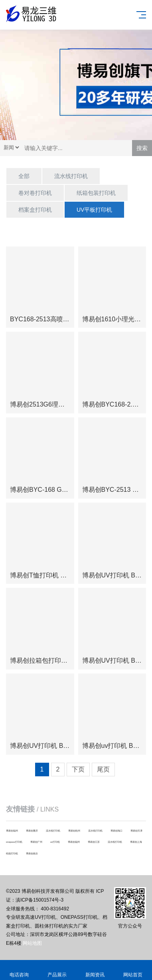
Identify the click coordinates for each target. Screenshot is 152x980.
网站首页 (133, 970)
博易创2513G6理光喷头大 (47, 404)
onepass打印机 (14, 842)
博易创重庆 (32, 831)
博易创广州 (36, 842)
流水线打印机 (71, 176)
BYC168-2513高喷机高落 (46, 319)
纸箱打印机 (12, 854)
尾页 (103, 769)
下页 (78, 769)
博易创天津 (136, 831)
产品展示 (57, 970)
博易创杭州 (74, 831)
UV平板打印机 (94, 210)
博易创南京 (32, 854)
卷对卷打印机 (35, 193)
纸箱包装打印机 (96, 193)
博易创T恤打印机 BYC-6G (47, 575)
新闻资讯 (95, 970)
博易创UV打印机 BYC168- (47, 746)
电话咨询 (19, 970)
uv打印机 (55, 842)
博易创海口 (116, 831)
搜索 (142, 148)
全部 (24, 176)
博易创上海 (136, 842)
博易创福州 (12, 831)
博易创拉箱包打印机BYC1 (47, 660)
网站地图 (32, 943)
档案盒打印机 (35, 210)
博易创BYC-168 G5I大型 (45, 490)
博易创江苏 (94, 842)
